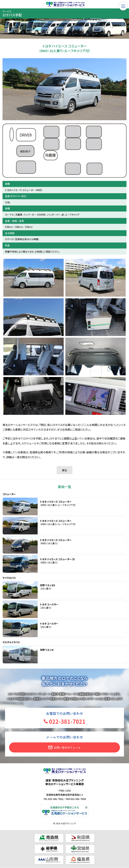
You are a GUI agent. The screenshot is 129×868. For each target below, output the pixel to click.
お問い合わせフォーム (67, 747)
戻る (64, 470)
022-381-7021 (67, 721)
